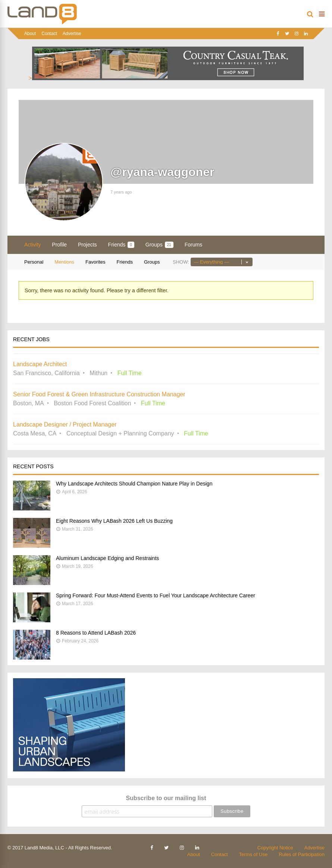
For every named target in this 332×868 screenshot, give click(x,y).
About (30, 34)
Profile (59, 245)
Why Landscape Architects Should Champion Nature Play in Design (134, 484)
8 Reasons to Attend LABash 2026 (96, 633)
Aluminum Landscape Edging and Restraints (107, 558)
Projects (87, 245)
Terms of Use (253, 854)
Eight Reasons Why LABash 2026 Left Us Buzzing (114, 521)
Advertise (72, 34)
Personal (34, 262)
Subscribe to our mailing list (166, 798)
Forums (193, 245)
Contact (49, 34)
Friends (121, 245)
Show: (181, 262)
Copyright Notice (275, 848)
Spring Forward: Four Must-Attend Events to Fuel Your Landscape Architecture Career (156, 595)
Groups (159, 245)
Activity (32, 245)
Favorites (95, 262)
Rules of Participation (302, 854)
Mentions (64, 262)
